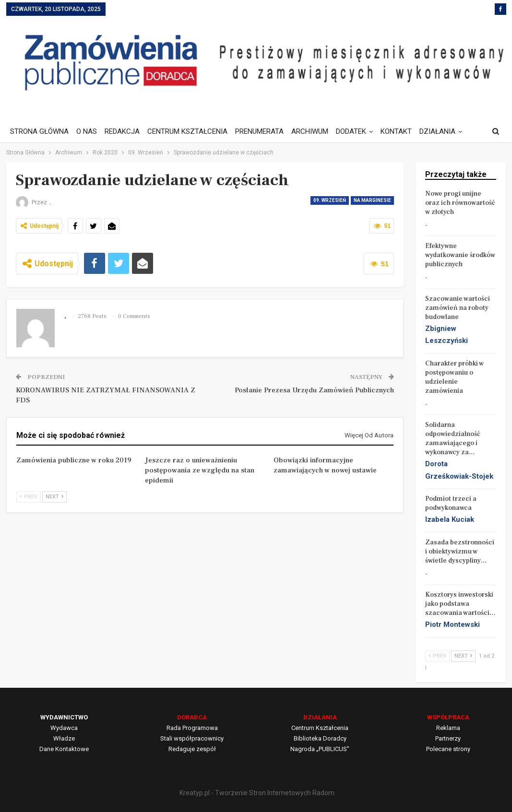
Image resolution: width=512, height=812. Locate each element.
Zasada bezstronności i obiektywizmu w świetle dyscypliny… (460, 552)
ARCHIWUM (317, 131)
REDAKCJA (125, 131)
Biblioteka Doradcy (320, 738)
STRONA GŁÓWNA (39, 131)
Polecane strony (448, 749)
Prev (29, 497)
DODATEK (360, 131)
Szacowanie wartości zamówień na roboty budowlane (458, 308)
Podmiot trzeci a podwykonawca (451, 503)
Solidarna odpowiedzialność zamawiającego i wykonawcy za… (453, 439)
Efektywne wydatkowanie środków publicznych (460, 255)
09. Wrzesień (330, 200)
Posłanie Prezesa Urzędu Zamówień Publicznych (314, 390)
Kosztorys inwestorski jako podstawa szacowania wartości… (460, 604)
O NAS (88, 131)
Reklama (448, 728)
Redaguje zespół (192, 749)
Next (54, 497)
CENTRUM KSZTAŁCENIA (192, 131)
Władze (64, 738)
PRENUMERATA (265, 131)
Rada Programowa (192, 728)
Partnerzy (448, 738)
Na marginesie (372, 200)
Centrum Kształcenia (320, 728)
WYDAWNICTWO (64, 717)
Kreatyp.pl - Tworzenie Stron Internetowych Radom (257, 793)
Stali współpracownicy (192, 738)
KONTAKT (406, 131)
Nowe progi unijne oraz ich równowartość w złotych (460, 203)
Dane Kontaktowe (64, 749)
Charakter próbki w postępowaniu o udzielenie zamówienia (454, 377)
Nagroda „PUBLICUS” (320, 749)
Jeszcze (444, 131)
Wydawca (64, 728)
